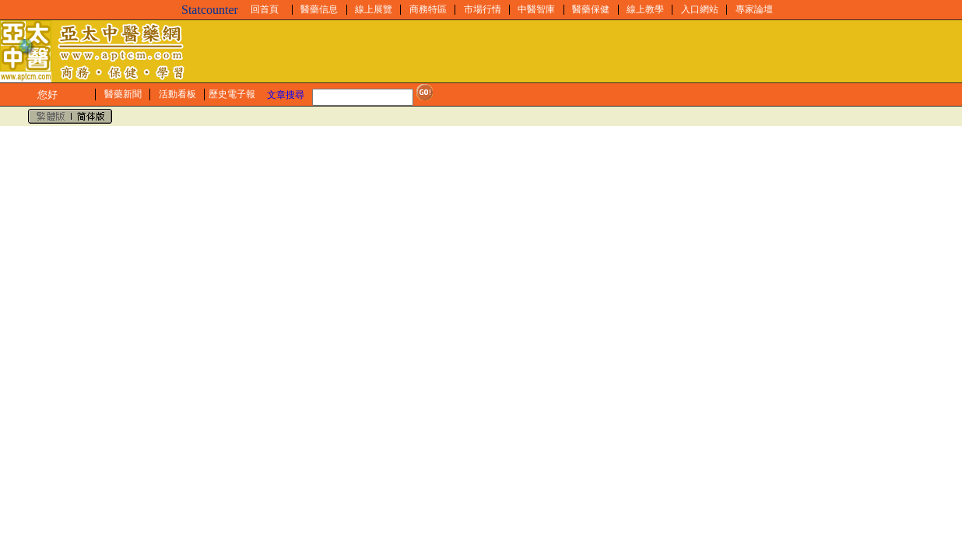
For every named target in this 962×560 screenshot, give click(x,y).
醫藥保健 (591, 9)
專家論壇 (754, 9)
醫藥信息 (319, 9)
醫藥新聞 (123, 94)
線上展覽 (374, 9)
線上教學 (645, 9)
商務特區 (428, 9)
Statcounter (210, 10)
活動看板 (177, 94)
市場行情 (483, 9)
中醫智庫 (536, 9)
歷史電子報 (232, 94)
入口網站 (700, 9)
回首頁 (265, 9)
